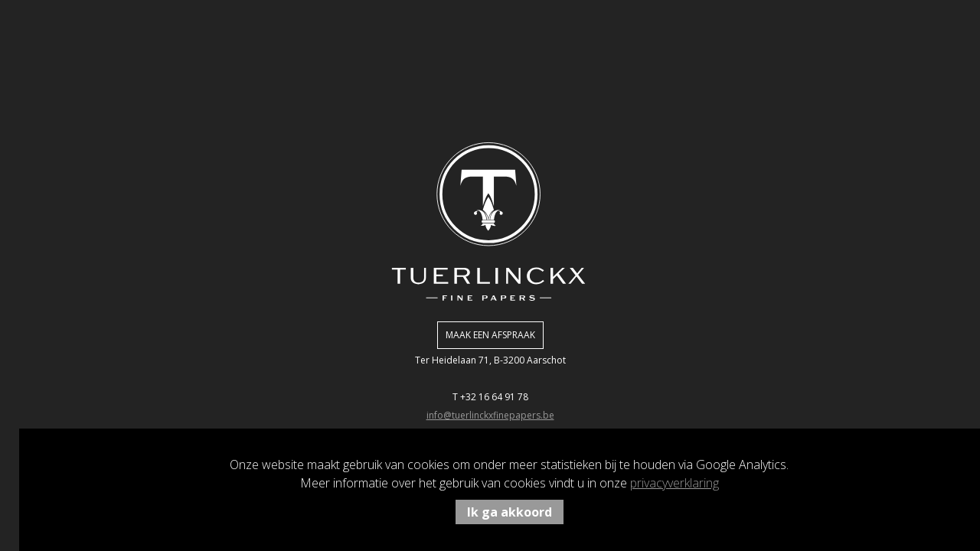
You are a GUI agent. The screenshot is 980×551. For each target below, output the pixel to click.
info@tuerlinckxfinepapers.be (490, 415)
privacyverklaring (675, 483)
